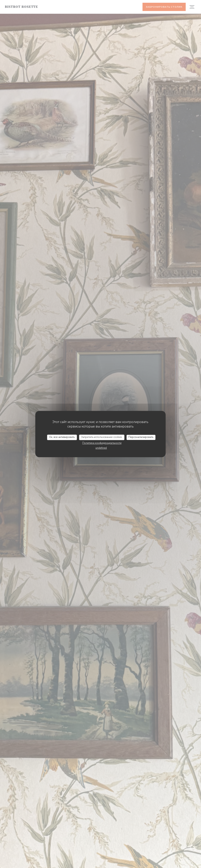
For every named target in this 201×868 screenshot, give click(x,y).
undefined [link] (101, 448)
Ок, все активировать (62, 437)
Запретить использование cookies (102, 437)
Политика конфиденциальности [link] (102, 443)
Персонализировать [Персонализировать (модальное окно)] (141, 437)
